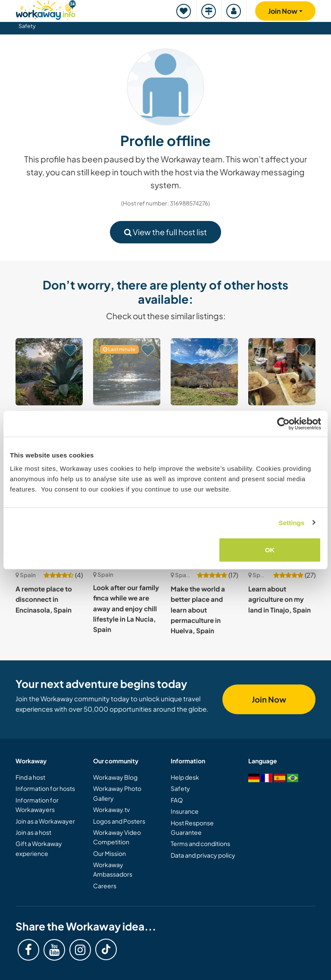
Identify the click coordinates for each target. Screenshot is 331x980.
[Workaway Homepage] (46, 9)
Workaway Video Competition (117, 837)
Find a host (30, 777)
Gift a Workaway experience (39, 848)
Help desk (185, 777)
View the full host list (165, 232)
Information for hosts (45, 788)
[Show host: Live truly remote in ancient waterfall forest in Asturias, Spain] (204, 372)
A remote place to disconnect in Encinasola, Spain (44, 599)
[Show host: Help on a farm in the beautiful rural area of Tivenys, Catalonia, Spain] (127, 372)
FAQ (177, 800)
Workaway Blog (115, 777)
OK (270, 550)
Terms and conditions (200, 843)
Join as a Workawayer (45, 821)
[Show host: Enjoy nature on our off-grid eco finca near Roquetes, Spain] (49, 372)
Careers (105, 886)
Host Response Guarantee (192, 828)
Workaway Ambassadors (113, 869)
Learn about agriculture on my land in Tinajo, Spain (279, 599)
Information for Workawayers (37, 805)
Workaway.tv (111, 809)
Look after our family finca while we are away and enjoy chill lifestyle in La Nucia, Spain (126, 608)
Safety (27, 26)
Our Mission (109, 853)
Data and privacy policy (203, 855)
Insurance (185, 811)
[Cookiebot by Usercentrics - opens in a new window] (283, 423)
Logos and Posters (119, 821)
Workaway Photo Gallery (117, 793)
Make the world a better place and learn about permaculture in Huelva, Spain (198, 610)
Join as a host (33, 832)
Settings (292, 522)
